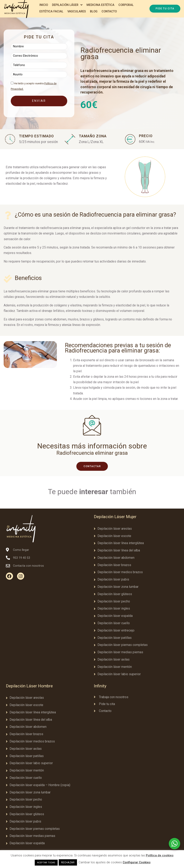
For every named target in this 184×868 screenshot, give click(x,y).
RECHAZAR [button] (68, 862)
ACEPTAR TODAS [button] (46, 863)
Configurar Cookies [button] (137, 862)
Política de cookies (160, 855)
